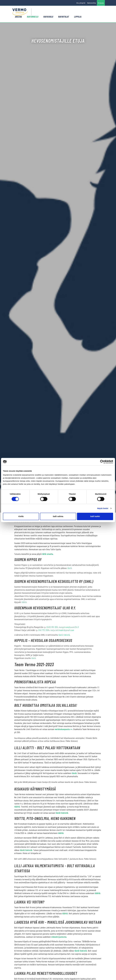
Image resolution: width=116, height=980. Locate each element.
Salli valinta (58, 516)
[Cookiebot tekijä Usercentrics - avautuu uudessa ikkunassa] (102, 462)
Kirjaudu (101, 3)
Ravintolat (64, 17)
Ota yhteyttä (81, 3)
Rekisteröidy (92, 3)
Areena (18, 17)
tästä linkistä (64, 635)
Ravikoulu (48, 17)
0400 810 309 (52, 627)
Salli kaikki (95, 516)
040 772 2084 (44, 630)
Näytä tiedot (103, 508)
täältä (24, 602)
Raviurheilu (33, 17)
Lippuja (78, 17)
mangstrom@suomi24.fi (69, 627)
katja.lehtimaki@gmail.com (62, 630)
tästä (69, 568)
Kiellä (21, 516)
